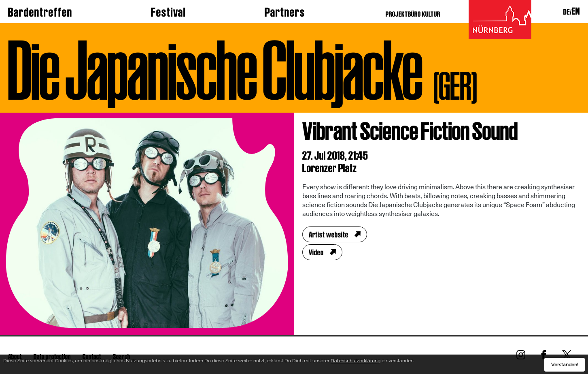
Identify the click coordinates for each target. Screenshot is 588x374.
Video (316, 252)
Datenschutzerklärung (356, 362)
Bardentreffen (40, 12)
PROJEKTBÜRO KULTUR (413, 14)
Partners (285, 12)
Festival (168, 12)
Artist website (329, 235)
